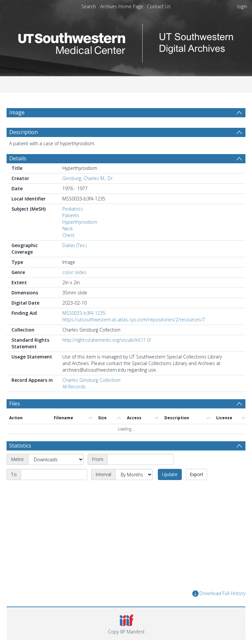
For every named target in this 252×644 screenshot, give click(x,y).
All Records (74, 387)
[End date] (54, 474)
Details (18, 158)
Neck (68, 229)
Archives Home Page (122, 6)
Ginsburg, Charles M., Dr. (88, 178)
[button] (126, 624)
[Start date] (141, 459)
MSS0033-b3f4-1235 (84, 313)
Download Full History (219, 594)
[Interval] (134, 474)
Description (23, 132)
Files (15, 403)
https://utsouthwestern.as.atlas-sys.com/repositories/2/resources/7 (134, 320)
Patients (71, 215)
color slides (74, 272)
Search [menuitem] (89, 6)
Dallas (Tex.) (74, 245)
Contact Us (159, 6)
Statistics (20, 446)
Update (170, 474)
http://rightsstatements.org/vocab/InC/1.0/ (107, 340)
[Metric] (56, 459)
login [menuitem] (242, 6)
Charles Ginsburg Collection (91, 380)
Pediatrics (73, 209)
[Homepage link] (126, 42)
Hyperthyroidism (80, 222)
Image (17, 112)
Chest (68, 235)
